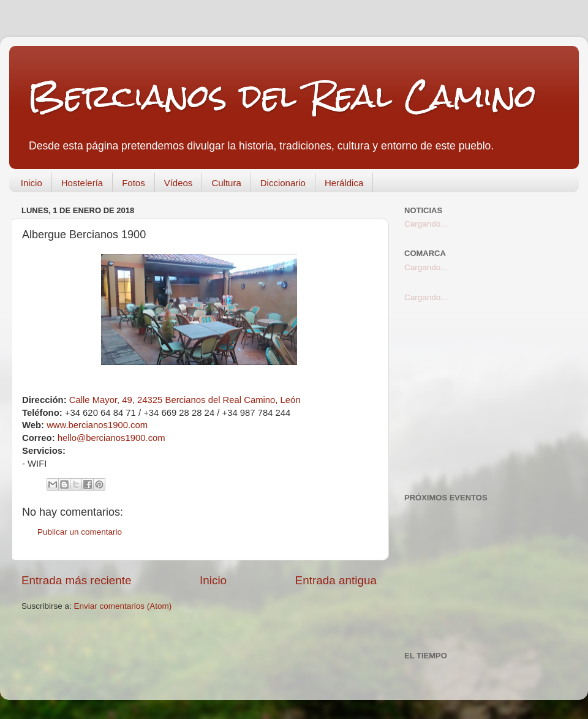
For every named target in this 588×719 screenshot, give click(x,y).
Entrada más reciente (77, 580)
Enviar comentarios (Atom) (123, 606)
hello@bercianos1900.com (111, 438)
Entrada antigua (336, 580)
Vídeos (179, 183)
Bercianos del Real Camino (282, 96)
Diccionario (283, 183)
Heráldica (344, 183)
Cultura (226, 183)
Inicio (32, 183)
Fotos (134, 183)
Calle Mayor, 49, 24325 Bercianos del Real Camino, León (185, 400)
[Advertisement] (485, 398)
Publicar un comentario (80, 532)
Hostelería (82, 183)
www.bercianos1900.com (97, 425)
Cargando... (426, 224)
